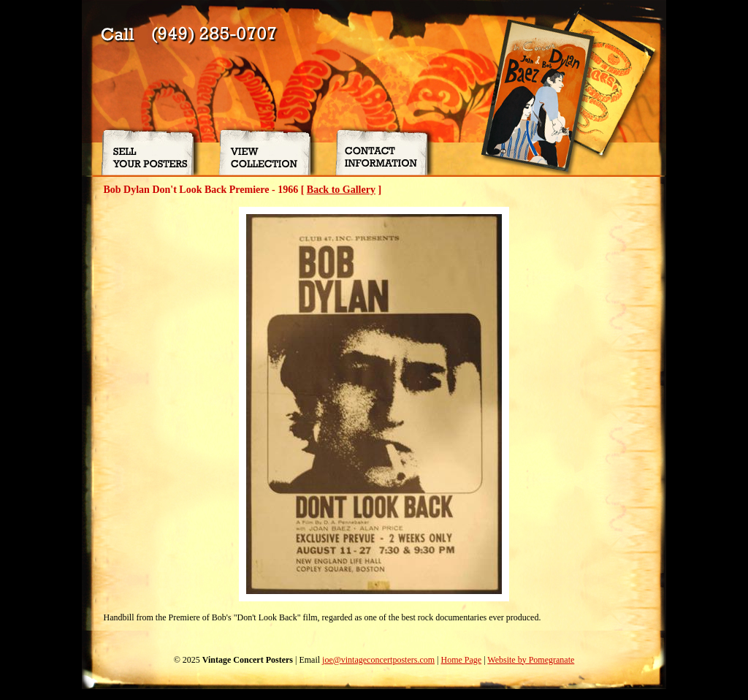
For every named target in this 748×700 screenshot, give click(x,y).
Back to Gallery (341, 190)
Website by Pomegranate (531, 660)
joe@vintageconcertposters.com (378, 660)
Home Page (461, 660)
